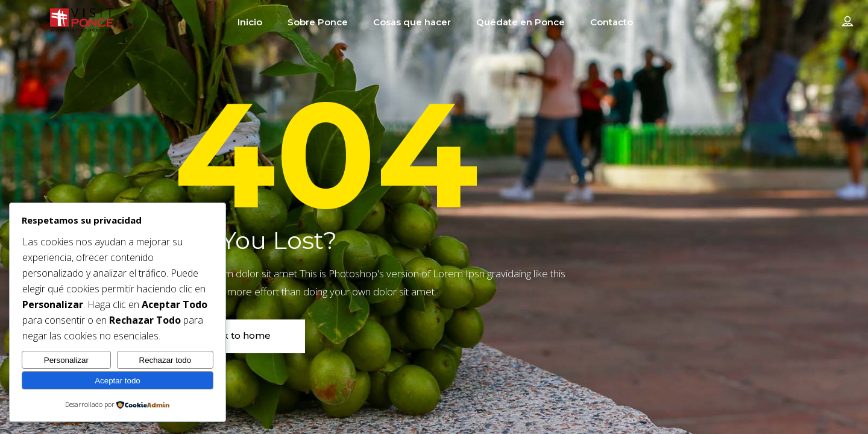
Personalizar (66, 360)
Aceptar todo (118, 381)
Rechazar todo (165, 360)
